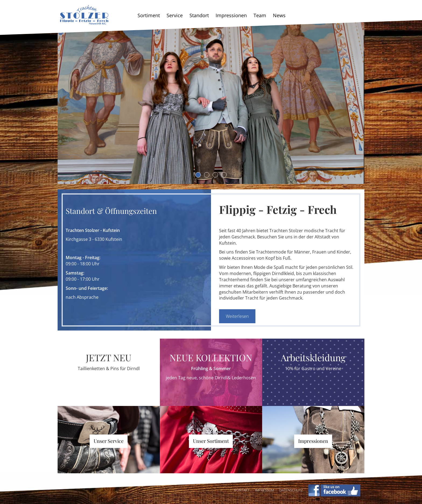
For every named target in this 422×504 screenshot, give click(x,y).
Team (260, 15)
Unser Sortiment (211, 441)
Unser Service (109, 441)
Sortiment (149, 15)
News (279, 15)
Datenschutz (291, 490)
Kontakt (242, 490)
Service (175, 15)
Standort (199, 15)
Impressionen (231, 15)
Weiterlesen (237, 316)
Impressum (264, 490)
